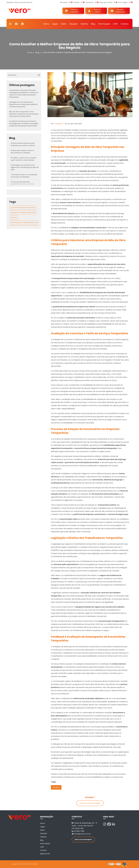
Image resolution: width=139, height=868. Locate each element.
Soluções (73, 24)
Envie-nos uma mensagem (90, 803)
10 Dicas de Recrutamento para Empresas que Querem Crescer (23, 144)
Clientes (84, 24)
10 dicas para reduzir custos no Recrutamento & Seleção (22, 152)
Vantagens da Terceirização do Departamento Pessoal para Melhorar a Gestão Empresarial (23, 104)
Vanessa (59, 124)
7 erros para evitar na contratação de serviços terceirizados (24, 176)
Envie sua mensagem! (83, 839)
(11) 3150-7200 (78, 831)
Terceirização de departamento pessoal (26, 222)
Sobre (64, 24)
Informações (104, 24)
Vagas (55, 24)
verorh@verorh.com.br (81, 834)
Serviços (14, 217)
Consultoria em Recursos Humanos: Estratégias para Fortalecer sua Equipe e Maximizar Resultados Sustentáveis (24, 124)
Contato (125, 24)
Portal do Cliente (98, 11)
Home (46, 24)
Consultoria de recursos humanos (23, 207)
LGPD (115, 24)
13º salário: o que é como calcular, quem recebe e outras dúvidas (24, 159)
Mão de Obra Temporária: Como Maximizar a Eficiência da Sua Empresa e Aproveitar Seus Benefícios (24, 114)
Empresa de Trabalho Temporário (23, 212)
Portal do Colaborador (120, 11)
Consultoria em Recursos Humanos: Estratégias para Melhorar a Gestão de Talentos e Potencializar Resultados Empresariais (24, 94)
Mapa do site (45, 854)
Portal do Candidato (75, 11)
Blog (93, 24)
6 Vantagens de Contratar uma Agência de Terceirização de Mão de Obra (25, 167)
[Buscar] (39, 75)
